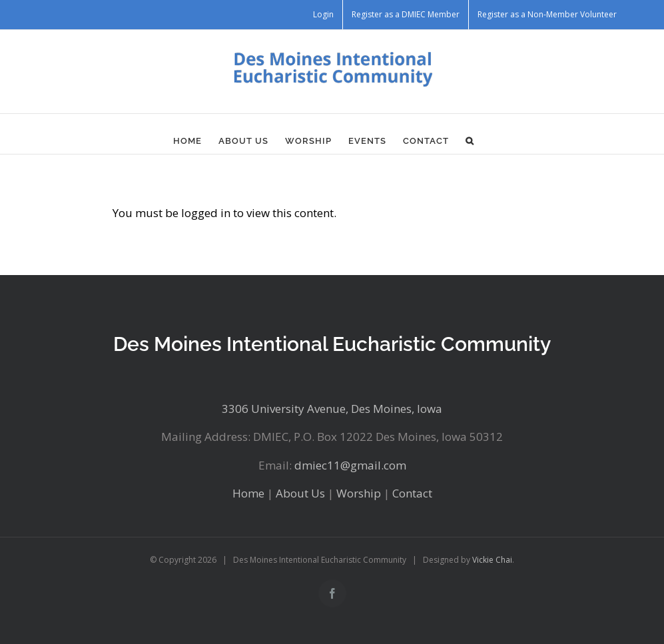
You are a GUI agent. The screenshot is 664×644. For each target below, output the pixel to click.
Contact (412, 493)
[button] (470, 141)
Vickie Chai (492, 560)
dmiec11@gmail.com (350, 465)
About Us (300, 493)
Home (248, 493)
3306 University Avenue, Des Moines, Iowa (332, 409)
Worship (359, 493)
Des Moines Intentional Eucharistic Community (332, 344)
